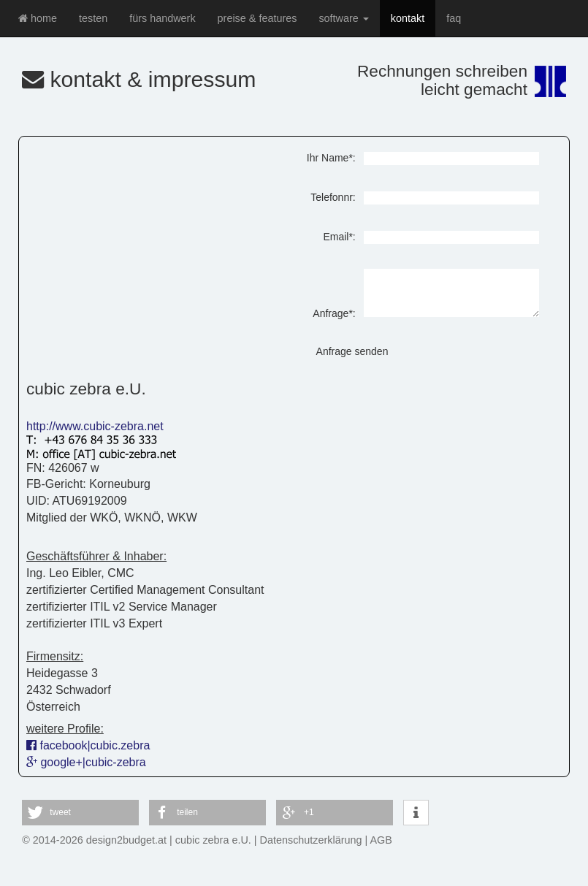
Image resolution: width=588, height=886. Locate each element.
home (38, 18)
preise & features (257, 18)
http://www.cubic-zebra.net (95, 426)
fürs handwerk (162, 18)
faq (454, 18)
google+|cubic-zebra (86, 762)
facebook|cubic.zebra (88, 745)
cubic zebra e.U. (213, 840)
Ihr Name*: (331, 158)
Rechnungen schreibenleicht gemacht (442, 80)
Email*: (339, 237)
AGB (381, 840)
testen (93, 18)
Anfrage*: (334, 313)
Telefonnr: (333, 197)
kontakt (408, 18)
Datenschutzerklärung (311, 840)
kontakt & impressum (139, 79)
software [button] (343, 18)
